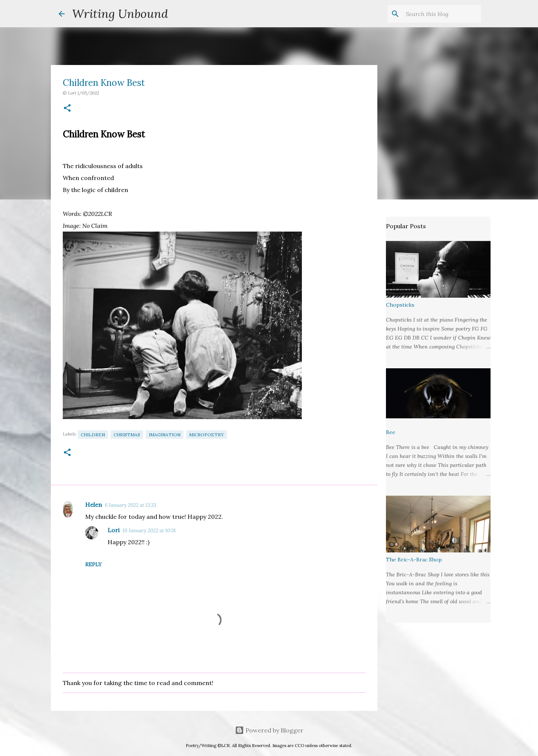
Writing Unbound (120, 14)
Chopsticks (400, 305)
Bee (391, 432)
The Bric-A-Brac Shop (414, 560)
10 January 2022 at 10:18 (149, 531)
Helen (94, 505)
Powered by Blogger (269, 730)
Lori (114, 530)
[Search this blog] (442, 14)
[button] (67, 109)
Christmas (127, 435)
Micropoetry (206, 435)
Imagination (165, 435)
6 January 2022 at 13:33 (131, 505)
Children (93, 435)
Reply (93, 564)
